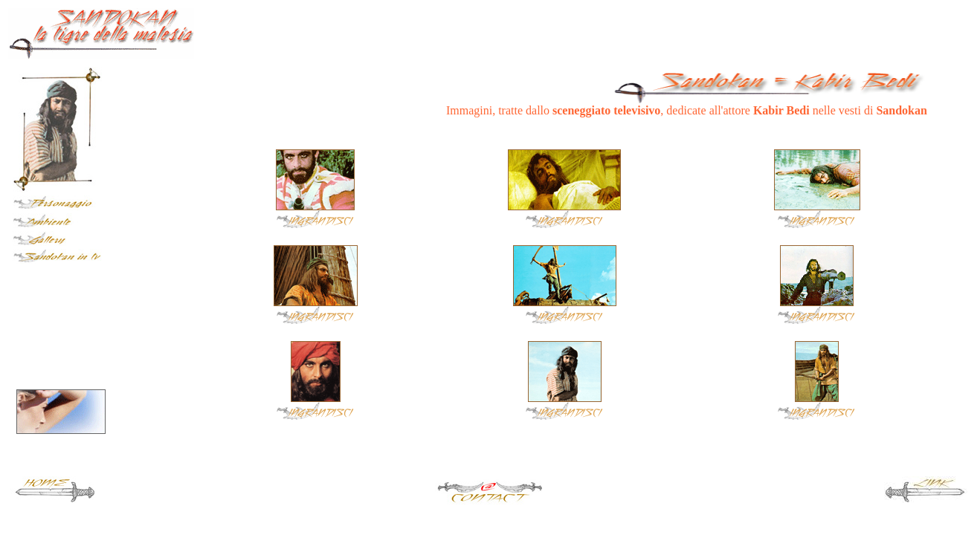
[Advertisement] (798, 30)
